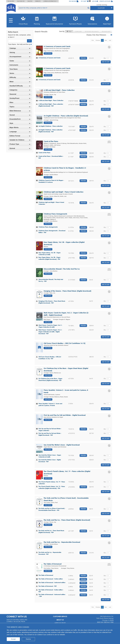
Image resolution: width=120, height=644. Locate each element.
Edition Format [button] (20, 136)
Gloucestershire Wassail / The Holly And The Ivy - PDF (51, 280)
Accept (13, 639)
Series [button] (20, 73)
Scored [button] (20, 115)
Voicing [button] (20, 52)
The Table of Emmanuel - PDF (48, 586)
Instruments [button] (20, 65)
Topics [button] (20, 107)
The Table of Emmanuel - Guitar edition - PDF (51, 591)
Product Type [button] (20, 144)
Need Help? (107, 20)
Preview (83, 58)
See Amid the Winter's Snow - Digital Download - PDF (50, 461)
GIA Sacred (11, 1)
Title (69, 31)
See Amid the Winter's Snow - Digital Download (62, 445)
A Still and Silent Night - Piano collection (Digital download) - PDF (51, 105)
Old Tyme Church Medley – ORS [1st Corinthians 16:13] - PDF (50, 358)
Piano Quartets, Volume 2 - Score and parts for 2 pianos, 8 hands (50, 404)
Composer (78, 31)
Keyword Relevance (92, 31)
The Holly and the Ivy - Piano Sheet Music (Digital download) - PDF (51, 531)
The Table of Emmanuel (53, 564)
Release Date (106, 31)
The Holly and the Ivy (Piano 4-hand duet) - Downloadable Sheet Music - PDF (52, 509)
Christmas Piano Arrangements (55, 214)
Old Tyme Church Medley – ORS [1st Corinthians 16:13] (64, 343)
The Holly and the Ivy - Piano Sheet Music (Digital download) (67, 520)
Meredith (38, 1)
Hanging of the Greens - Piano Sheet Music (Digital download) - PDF (52, 302)
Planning (37, 20)
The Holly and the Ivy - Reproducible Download (62, 542)
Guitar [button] (20, 61)
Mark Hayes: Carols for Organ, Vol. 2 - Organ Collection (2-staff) (50, 326)
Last (110, 40)
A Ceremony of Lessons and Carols (57, 46)
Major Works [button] (20, 128)
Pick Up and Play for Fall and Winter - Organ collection (50, 430)
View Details (48, 53)
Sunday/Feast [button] (20, 98)
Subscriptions (92, 20)
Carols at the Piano (51, 141)
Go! (29, 41)
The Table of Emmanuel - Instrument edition (52, 582)
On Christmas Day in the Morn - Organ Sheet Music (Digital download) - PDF (50, 379)
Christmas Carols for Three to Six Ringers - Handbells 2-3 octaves (51, 181)
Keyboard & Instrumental (54, 20)
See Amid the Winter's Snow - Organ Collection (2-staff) (50, 456)
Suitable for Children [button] (20, 140)
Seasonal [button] (20, 94)
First (93, 40)
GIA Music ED (21, 1)
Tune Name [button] (20, 69)
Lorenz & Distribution (50, 1)
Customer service (60, 616)
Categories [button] (20, 90)
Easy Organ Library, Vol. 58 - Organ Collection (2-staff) (50, 254)
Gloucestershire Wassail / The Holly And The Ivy (62, 269)
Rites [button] (20, 102)
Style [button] (20, 123)
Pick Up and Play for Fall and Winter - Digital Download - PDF (50, 434)
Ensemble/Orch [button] (20, 119)
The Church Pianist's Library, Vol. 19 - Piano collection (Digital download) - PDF (52, 487)
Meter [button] (20, 82)
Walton (30, 1)
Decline (28, 639)
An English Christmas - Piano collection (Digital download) (66, 116)
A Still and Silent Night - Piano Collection (59, 90)
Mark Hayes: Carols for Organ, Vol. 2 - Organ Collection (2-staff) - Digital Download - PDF (50, 332)
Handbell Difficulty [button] (20, 86)
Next (106, 40)
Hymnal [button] (20, 148)
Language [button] (20, 132)
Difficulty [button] (20, 77)
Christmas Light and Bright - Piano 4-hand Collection (64, 192)
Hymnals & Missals (75, 20)
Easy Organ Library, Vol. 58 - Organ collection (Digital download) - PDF (49, 258)
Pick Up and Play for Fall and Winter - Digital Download (65, 415)
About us (60, 620)
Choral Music (23, 20)
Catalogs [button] (20, 48)
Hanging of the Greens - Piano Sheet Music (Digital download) (67, 291)
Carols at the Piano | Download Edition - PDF (51, 157)
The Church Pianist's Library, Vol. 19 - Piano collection (52, 483)
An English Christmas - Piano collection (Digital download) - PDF (50, 131)
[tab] (20, 48)
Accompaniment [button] (20, 57)
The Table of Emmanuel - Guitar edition (51, 579)
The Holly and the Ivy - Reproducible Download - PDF (50, 553)
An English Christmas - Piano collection (51, 126)
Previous (98, 40)
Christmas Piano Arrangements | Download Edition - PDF (52, 232)
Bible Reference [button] (20, 111)
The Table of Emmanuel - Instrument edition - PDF (52, 595)
